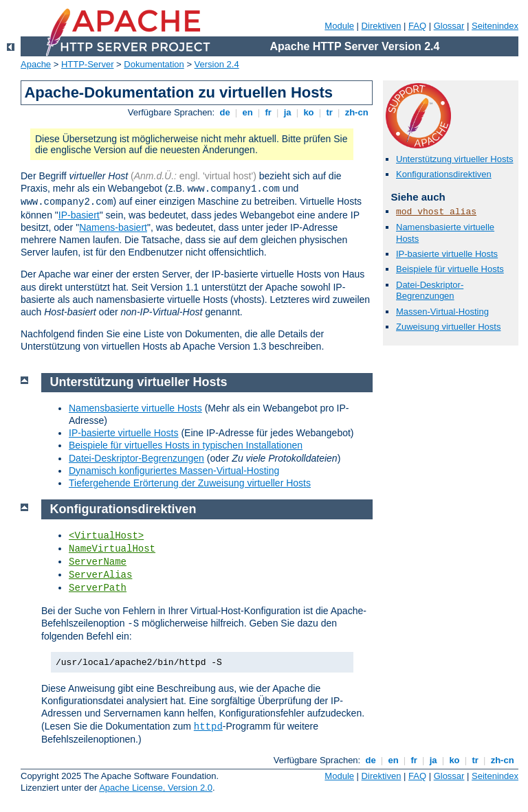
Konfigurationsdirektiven (444, 174)
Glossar (449, 26)
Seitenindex (495, 26)
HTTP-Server (88, 64)
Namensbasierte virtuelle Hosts (135, 408)
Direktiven (382, 26)
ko (309, 112)
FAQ (417, 26)
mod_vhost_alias (436, 212)
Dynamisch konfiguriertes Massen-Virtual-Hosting (174, 471)
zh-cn (356, 112)
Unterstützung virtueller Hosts (455, 159)
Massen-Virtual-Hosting (442, 312)
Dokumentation (154, 64)
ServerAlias (100, 575)
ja (287, 112)
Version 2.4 (217, 64)
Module (339, 26)
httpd (208, 727)
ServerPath (98, 588)
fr (268, 112)
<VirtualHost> (106, 536)
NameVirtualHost (112, 549)
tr (330, 112)
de (225, 112)
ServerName (98, 562)
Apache (36, 64)
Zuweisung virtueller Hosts (448, 327)
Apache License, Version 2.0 (156, 788)
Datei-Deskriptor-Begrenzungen (430, 291)
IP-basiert (79, 215)
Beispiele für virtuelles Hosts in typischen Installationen (186, 445)
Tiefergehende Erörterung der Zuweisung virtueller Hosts (190, 483)
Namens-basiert (113, 227)
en (247, 112)
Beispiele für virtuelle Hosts (450, 269)
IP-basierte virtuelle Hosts (447, 254)
